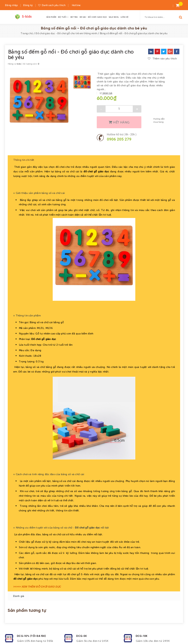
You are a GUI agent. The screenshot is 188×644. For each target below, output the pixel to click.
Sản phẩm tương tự (27, 606)
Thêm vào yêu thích (162, 58)
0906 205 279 (119, 139)
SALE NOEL (114, 17)
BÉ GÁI (83, 17)
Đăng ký (28, 5)
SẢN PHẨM (51, 17)
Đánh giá (107, 93)
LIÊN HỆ (124, 17)
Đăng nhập (11, 5)
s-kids (18, 64)
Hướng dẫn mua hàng (159, 120)
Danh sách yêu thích (53, 5)
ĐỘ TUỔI (63, 17)
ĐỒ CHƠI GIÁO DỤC (97, 17)
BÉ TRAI (74, 17)
